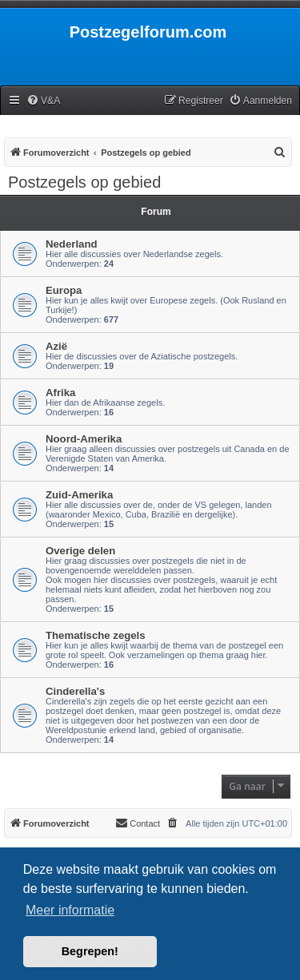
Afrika (60, 393)
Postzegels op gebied (84, 182)
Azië (56, 346)
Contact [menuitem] (138, 823)
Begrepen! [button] (90, 951)
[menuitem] (43, 101)
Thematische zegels (96, 635)
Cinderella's (75, 691)
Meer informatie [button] (70, 910)
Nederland (72, 244)
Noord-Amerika (84, 439)
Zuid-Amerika (79, 495)
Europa (64, 290)
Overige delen (80, 551)
